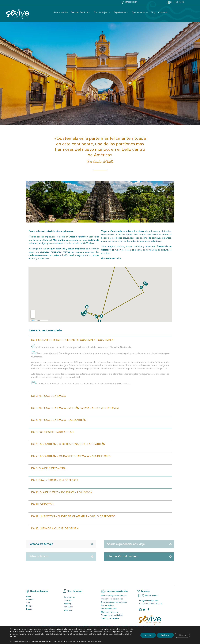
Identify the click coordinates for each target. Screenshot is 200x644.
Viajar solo (68, 610)
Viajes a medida (60, 13)
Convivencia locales (114, 602)
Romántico (68, 607)
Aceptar (148, 635)
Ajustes (182, 635)
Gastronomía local (109, 609)
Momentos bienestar (110, 612)
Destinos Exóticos (79, 13)
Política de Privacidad (52, 634)
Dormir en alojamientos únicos (114, 596)
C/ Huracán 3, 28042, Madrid (150, 604)
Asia (28, 603)
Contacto (163, 13)
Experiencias (120, 13)
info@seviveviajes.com (149, 601)
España (29, 609)
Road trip (68, 604)
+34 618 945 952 (178, 2)
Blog (153, 13)
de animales (112, 599)
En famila (68, 601)
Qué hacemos (138, 13)
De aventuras (69, 597)
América (30, 600)
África (29, 596)
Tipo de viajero (101, 13)
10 (111, 217)
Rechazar (165, 635)
